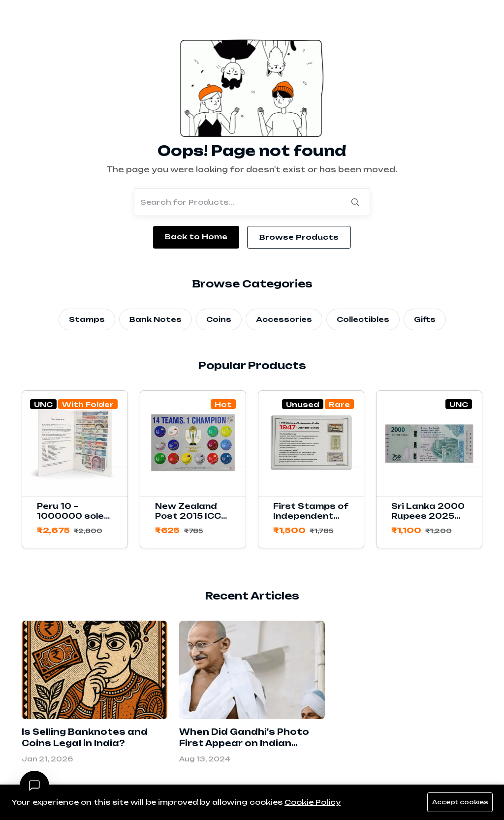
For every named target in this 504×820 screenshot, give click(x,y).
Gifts (425, 319)
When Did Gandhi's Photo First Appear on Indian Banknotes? (244, 743)
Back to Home (196, 237)
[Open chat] (34, 786)
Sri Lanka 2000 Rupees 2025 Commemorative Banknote (431, 521)
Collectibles (363, 319)
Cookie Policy (313, 802)
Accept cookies (458, 802)
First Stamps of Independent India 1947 (311, 516)
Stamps (87, 319)
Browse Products (299, 237)
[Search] (355, 202)
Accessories (284, 319)
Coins (219, 319)
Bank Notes (156, 319)
